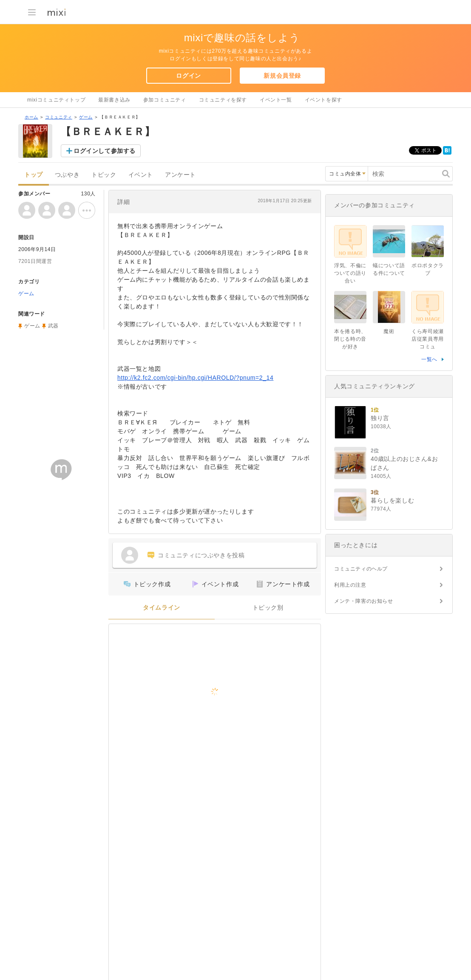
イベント (141, 175)
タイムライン (162, 608)
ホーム (31, 117)
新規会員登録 (282, 76)
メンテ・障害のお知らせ (364, 601)
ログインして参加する (105, 151)
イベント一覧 (276, 100)
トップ (34, 175)
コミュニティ (59, 117)
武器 (53, 326)
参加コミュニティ (165, 100)
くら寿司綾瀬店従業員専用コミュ (428, 339)
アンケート (180, 175)
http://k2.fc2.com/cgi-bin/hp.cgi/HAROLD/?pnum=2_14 (195, 378)
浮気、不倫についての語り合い (350, 273)
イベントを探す (323, 100)
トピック (104, 175)
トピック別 (268, 608)
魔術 (389, 331)
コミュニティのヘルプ (361, 569)
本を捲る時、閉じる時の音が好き (350, 339)
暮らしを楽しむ (392, 500)
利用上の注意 (350, 585)
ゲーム (86, 117)
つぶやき (67, 175)
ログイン (188, 76)
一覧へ (429, 359)
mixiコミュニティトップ (56, 100)
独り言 (380, 418)
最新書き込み (114, 100)
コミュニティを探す (223, 100)
